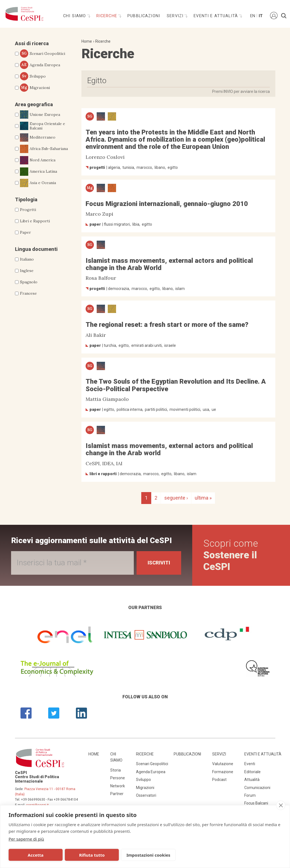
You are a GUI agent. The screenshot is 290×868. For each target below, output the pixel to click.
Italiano (27, 259)
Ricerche (107, 16)
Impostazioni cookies (147, 855)
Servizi (176, 16)
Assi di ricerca (32, 43)
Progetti (28, 210)
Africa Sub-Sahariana (44, 149)
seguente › (176, 498)
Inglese (27, 271)
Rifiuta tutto (91, 855)
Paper (25, 232)
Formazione (223, 772)
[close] (281, 805)
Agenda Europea (40, 65)
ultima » (203, 498)
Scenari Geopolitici (43, 54)
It (261, 16)
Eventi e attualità (216, 16)
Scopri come (231, 555)
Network (118, 786)
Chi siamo (75, 16)
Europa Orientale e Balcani (43, 126)
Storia (116, 770)
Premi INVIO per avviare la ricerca (241, 91)
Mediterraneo (38, 138)
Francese (28, 293)
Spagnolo (29, 282)
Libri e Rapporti (35, 221)
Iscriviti (159, 563)
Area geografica (34, 104)
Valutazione (223, 764)
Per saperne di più (26, 839)
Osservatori (146, 795)
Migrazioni (35, 88)
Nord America (38, 160)
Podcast (219, 780)
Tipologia (26, 199)
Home (87, 41)
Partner (117, 794)
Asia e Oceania (38, 183)
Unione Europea (40, 114)
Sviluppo (33, 76)
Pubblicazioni (144, 16)
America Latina (39, 172)
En (252, 16)
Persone (118, 778)
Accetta (35, 855)
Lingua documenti (36, 249)
